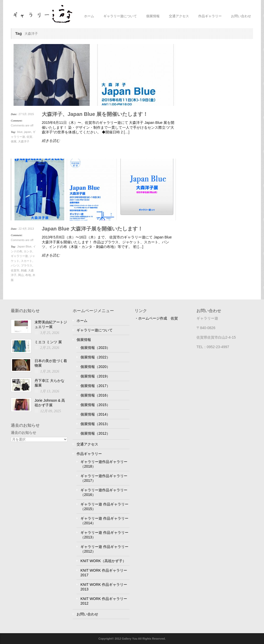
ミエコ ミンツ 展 (48, 342)
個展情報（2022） (95, 357)
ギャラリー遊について (120, 16)
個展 (14, 141)
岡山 (21, 275)
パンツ (15, 265)
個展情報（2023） (95, 348)
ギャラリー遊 (19, 256)
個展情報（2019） (95, 376)
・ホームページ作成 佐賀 (156, 318)
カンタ (28, 251)
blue (20, 132)
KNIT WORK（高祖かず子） (103, 561)
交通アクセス (179, 16)
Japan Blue (24, 246)
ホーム (89, 16)
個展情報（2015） (95, 405)
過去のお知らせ (23, 433)
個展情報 (153, 16)
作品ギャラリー (210, 16)
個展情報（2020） (95, 367)
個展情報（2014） (95, 414)
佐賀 (29, 137)
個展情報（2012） (95, 433)
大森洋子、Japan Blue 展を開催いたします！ (95, 114)
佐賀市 (15, 270)
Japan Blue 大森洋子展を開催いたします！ (92, 229)
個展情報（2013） (95, 424)
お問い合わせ (241, 16)
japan (27, 132)
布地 (28, 275)
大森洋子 (24, 141)
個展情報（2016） (95, 395)
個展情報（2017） (95, 386)
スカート (27, 261)
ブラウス (27, 265)
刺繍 (24, 270)
